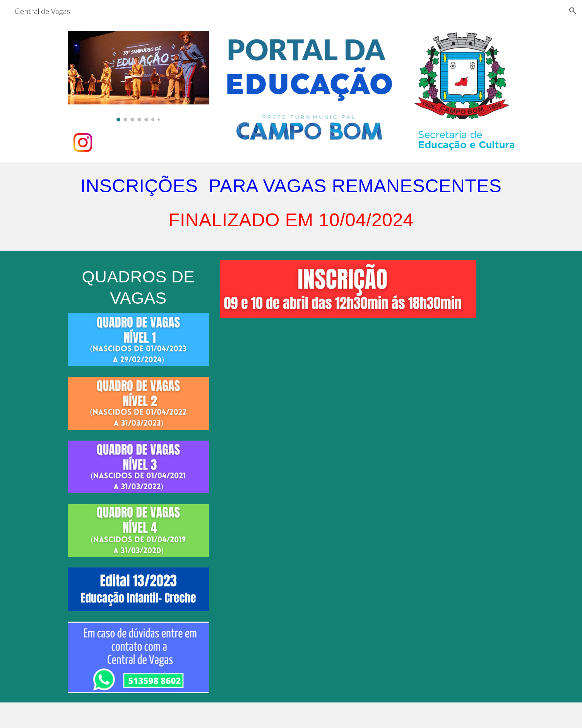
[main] (291, 206)
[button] (573, 11)
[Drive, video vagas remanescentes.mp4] (348, 424)
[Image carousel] (138, 76)
